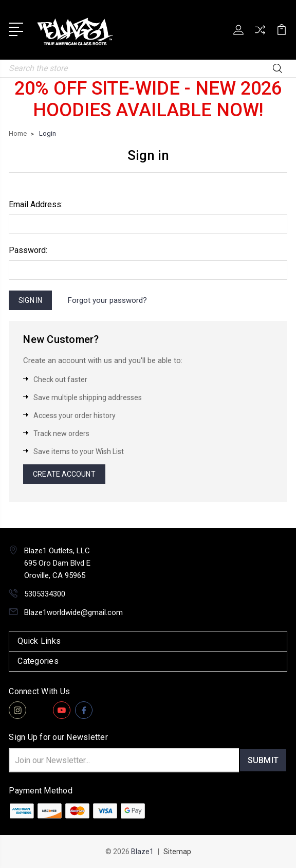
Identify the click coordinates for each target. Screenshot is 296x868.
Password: (28, 250)
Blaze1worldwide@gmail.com (73, 612)
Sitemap (177, 852)
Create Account (64, 474)
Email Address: (36, 204)
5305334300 (45, 594)
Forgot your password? (107, 300)
